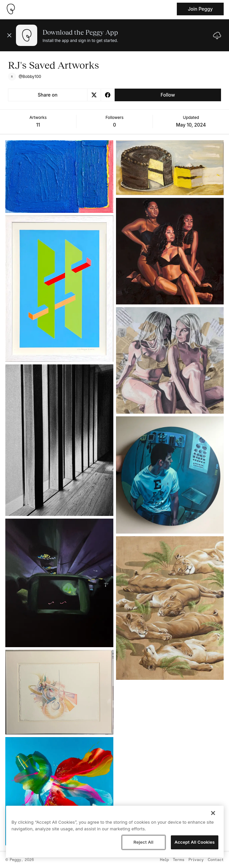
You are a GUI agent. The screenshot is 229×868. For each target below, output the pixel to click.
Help (164, 860)
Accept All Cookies (195, 842)
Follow (168, 95)
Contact (216, 860)
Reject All (143, 842)
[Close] (213, 813)
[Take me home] (11, 9)
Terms (179, 860)
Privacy (196, 860)
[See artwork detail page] (59, 177)
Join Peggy (200, 9)
